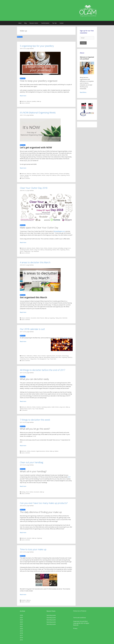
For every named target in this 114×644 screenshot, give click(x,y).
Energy (67, 356)
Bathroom (24, 101)
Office (58, 175)
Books (34, 248)
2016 (21, 638)
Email (38, 318)
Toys (32, 251)
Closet (38, 174)
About (20, 23)
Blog (25, 23)
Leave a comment (26, 103)
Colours (23, 318)
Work (55, 359)
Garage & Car (28, 175)
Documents (33, 318)
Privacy (75, 628)
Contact (62, 23)
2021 (21, 626)
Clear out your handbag (32, 462)
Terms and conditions (80, 618)
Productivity (23, 359)
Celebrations (30, 356)
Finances (22, 175)
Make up (39, 101)
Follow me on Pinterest (80, 611)
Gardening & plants (37, 175)
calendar (65, 338)
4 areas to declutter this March (35, 262)
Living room (49, 175)
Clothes (42, 174)
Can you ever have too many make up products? (44, 503)
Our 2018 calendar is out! (32, 329)
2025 (21, 618)
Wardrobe (26, 177)
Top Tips (54, 23)
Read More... (83, 92)
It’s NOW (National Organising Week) (38, 113)
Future (26, 357)
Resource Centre (34, 23)
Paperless (70, 357)
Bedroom (29, 101)
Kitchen (44, 175)
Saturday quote (51, 615)
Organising (63, 175)
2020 (21, 629)
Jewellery (34, 101)
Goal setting (31, 357)
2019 (21, 631)
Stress (28, 359)
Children (34, 174)
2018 (21, 633)
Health (53, 407)
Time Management (42, 359)
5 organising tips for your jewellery (37, 46)
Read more (23, 96)
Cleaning (23, 492)
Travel (51, 359)
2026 (21, 615)
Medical (54, 250)
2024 (21, 620)
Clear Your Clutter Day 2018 (34, 188)
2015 (21, 640)
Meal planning (48, 250)
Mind (57, 357)
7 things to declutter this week (35, 420)
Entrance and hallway (64, 174)
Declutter (47, 174)
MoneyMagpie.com (59, 231)
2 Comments (24, 410)
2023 (21, 622)
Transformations (45, 23)
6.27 (69, 477)
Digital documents (54, 174)
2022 (21, 624)
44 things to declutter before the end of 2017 (43, 370)
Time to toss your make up (33, 549)
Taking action (27, 251)
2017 (21, 635)
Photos (68, 175)
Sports (22, 177)
